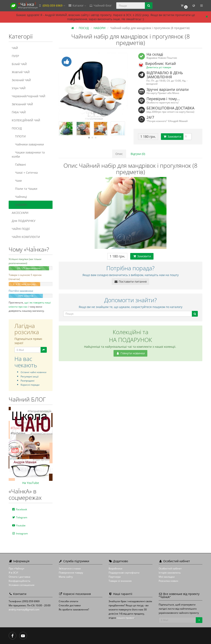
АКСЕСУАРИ (20, 213)
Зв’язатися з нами (70, 568)
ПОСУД (17, 128)
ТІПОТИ (19, 136)
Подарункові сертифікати (124, 573)
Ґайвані (19, 165)
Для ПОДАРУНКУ (24, 221)
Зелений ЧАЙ (21, 80)
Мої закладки (167, 577)
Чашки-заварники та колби (28, 154)
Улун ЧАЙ (19, 88)
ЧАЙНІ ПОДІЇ (21, 229)
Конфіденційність (19, 581)
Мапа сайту (66, 577)
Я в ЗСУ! (13, 573)
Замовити (172, 136)
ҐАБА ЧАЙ (19, 112)
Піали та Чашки (25, 189)
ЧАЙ (15, 48)
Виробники (115, 568)
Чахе (17, 181)
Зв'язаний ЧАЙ (22, 104)
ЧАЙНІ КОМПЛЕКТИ (26, 237)
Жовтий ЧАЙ (21, 72)
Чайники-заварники (28, 144)
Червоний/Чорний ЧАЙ (29, 96)
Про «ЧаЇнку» (16, 568)
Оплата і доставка (19, 577)
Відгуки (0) (138, 154)
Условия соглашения (22, 585)
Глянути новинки (130, 353)
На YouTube (31, 483)
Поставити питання (130, 282)
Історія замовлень (170, 573)
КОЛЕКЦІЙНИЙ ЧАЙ (26, 120)
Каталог (77, 5)
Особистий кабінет (170, 568)
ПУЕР (15, 56)
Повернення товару (71, 573)
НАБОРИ (19, 205)
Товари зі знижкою (120, 581)
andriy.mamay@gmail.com (24, 609)
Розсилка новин (168, 581)
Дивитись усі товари (159, 67)
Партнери (115, 577)
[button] (184, 6)
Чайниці (19, 197)
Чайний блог (100, 5)
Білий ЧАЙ (19, 64)
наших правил (125, 618)
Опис (119, 154)
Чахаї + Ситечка (25, 173)
